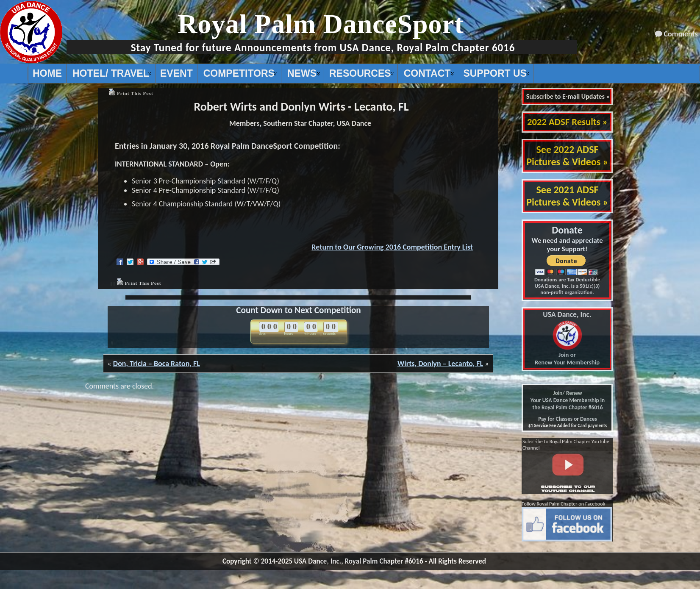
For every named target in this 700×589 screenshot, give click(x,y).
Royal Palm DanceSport (321, 24)
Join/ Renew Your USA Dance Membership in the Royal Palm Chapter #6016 (568, 400)
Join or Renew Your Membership (567, 339)
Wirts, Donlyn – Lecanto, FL (440, 364)
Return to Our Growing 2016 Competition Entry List (392, 247)
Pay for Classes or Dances (568, 419)
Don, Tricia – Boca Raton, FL (157, 364)
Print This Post (135, 93)
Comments (681, 34)
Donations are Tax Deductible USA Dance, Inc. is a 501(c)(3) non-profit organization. (567, 286)
